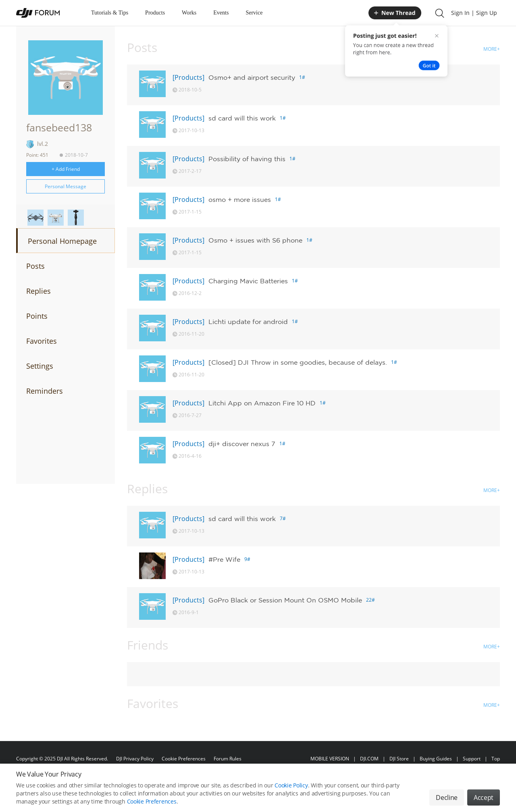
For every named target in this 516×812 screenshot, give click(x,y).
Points (37, 316)
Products (155, 13)
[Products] (188, 77)
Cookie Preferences (184, 759)
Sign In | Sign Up (474, 13)
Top (496, 759)
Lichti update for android (248, 322)
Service (254, 13)
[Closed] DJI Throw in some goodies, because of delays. (298, 362)
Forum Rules (228, 759)
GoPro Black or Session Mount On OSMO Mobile (285, 600)
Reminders (45, 391)
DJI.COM (369, 759)
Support (472, 759)
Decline (447, 797)
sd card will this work (242, 118)
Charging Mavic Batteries (248, 281)
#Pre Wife (224, 559)
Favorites (42, 341)
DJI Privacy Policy (135, 759)
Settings (40, 366)
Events (221, 13)
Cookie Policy (291, 785)
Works (189, 13)
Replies (38, 291)
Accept (484, 797)
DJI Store (399, 759)
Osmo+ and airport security (252, 77)
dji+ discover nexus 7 (242, 444)
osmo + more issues (240, 199)
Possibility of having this (247, 159)
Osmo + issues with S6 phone (255, 240)
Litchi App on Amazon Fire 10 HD (262, 403)
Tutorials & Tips (110, 13)
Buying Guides (436, 759)
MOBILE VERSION (330, 759)
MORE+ (492, 49)
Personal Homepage (62, 241)
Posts (35, 266)
